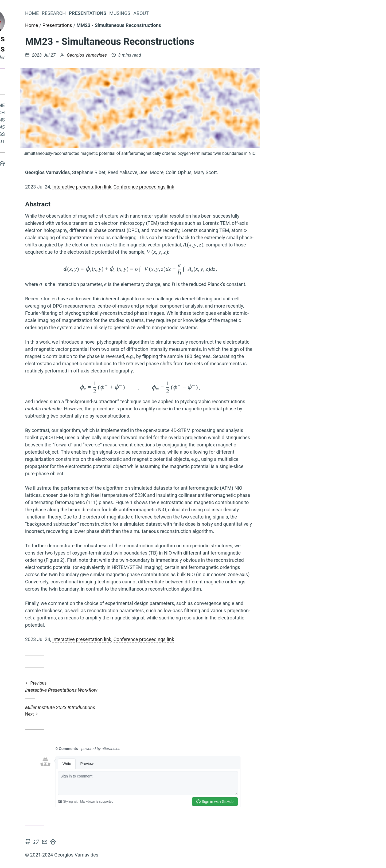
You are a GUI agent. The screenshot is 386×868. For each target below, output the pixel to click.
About (67, 143)
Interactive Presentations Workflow (210, 687)
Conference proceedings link (214, 187)
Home (68, 107)
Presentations (57, 128)
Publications (58, 121)
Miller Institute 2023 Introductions (210, 711)
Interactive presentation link (152, 187)
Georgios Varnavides (54, 44)
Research (63, 114)
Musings (64, 135)
